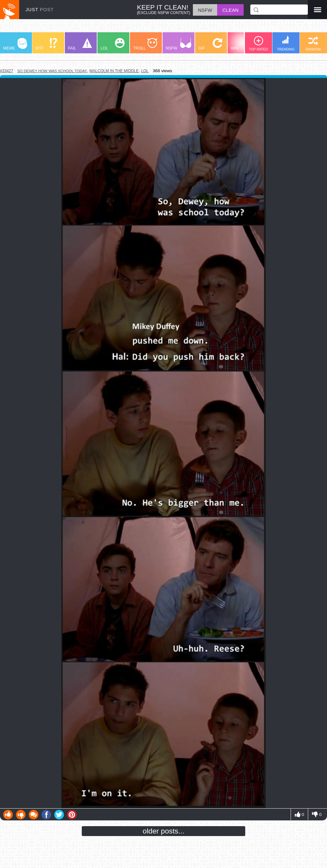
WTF (46, 44)
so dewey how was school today (52, 71)
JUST (40, 10)
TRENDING (286, 43)
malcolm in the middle (114, 71)
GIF (210, 44)
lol (145, 71)
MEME (15, 44)
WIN (243, 44)
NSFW (179, 44)
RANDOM (313, 44)
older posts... (164, 831)
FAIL (80, 44)
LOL (113, 44)
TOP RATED (258, 44)
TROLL (145, 44)
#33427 (7, 71)
